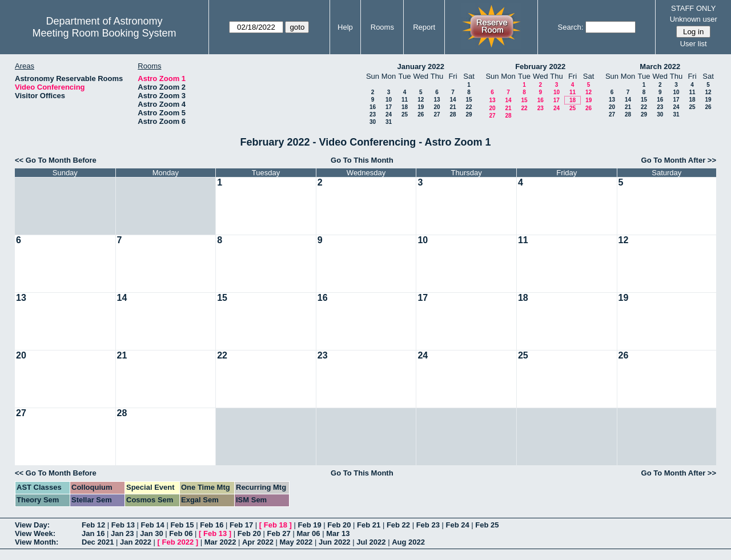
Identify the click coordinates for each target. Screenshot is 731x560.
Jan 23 (122, 533)
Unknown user (694, 19)
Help (345, 27)
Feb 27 (279, 533)
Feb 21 (369, 525)
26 (421, 114)
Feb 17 (241, 525)
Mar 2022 (220, 542)
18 (405, 107)
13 (437, 100)
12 (421, 100)
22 (469, 107)
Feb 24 (457, 525)
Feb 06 (181, 533)
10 (389, 100)
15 (469, 100)
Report (424, 27)
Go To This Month (362, 160)
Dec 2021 (98, 542)
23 (373, 114)
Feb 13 (123, 525)
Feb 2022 (178, 542)
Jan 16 (93, 533)
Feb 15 (182, 525)
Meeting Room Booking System (104, 33)
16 (373, 107)
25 (405, 114)
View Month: (37, 542)
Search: (571, 27)
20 (437, 107)
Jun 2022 (335, 542)
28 (453, 114)
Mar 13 (338, 533)
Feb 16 (212, 525)
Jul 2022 (371, 542)
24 (389, 114)
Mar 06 (308, 533)
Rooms (382, 27)
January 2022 (421, 67)
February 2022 (540, 67)
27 (437, 114)
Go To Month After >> (679, 160)
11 (405, 100)
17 (389, 107)
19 (421, 107)
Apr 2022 (258, 542)
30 (373, 122)
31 (389, 122)
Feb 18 (276, 525)
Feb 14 (153, 525)
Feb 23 (428, 525)
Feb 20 (339, 525)
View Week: (35, 533)
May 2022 (296, 542)
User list (694, 44)
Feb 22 (398, 525)
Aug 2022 (408, 542)
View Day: (32, 525)
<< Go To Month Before (56, 160)
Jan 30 (151, 533)
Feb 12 (93, 525)
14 (453, 100)
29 (469, 114)
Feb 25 (487, 525)
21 (453, 107)
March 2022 (660, 67)
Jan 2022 (136, 542)
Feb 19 (309, 525)
